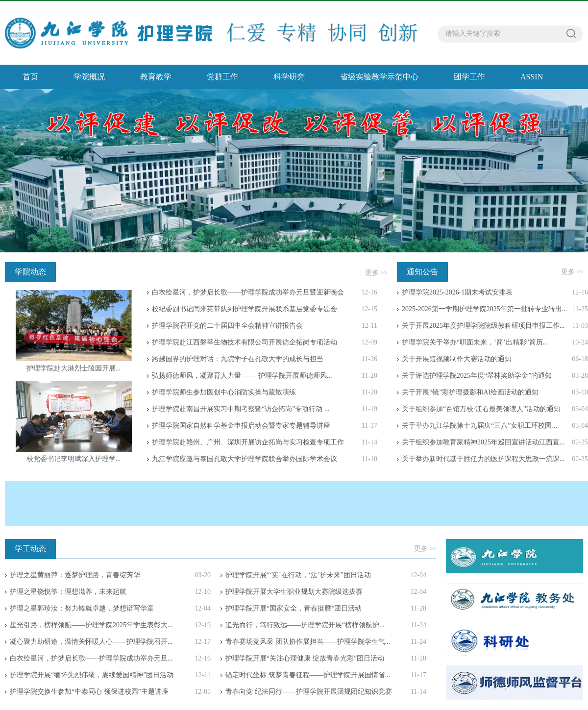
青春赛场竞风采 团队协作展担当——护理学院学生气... (308, 642)
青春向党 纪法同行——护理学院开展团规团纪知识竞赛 (309, 692)
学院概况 (89, 77)
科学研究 (289, 77)
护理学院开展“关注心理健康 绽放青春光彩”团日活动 (305, 658)
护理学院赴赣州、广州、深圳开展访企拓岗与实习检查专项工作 (248, 442)
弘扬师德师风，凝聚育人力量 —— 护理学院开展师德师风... (242, 376)
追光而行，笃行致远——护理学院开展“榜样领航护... (305, 625)
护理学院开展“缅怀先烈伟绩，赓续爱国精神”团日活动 (92, 675)
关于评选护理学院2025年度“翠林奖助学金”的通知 (477, 376)
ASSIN (532, 77)
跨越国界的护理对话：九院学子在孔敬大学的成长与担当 (238, 359)
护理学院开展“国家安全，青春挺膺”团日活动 (294, 608)
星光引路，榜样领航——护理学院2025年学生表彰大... (91, 625)
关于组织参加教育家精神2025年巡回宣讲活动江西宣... (483, 442)
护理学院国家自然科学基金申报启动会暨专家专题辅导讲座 (241, 426)
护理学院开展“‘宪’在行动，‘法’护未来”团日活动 (298, 575)
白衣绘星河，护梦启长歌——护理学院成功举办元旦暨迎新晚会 (248, 292)
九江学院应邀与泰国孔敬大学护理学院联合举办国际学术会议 (245, 459)
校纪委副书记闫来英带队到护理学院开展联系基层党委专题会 (245, 309)
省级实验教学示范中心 (379, 77)
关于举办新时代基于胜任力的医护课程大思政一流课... (483, 459)
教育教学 (156, 77)
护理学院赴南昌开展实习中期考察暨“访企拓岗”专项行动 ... (241, 409)
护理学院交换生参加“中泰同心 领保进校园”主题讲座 (89, 692)
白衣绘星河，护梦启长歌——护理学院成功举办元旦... (91, 658)
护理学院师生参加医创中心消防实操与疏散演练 (224, 392)
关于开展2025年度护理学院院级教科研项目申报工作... (483, 326)
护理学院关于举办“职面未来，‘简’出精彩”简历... (475, 342)
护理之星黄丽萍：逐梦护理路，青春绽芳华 (75, 575)
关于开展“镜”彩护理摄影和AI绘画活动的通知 (470, 392)
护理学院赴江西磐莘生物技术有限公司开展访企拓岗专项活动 (245, 342)
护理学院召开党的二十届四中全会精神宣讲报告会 (227, 326)
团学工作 (469, 77)
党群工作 (222, 77)
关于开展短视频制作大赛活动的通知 (457, 359)
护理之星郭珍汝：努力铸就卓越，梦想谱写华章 (82, 608)
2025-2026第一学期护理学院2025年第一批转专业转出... (484, 309)
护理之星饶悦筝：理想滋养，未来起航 (68, 592)
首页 (30, 77)
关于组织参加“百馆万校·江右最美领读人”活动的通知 (481, 409)
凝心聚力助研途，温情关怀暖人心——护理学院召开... (91, 642)
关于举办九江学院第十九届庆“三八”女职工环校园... (479, 426)
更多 (376, 273)
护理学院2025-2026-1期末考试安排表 (457, 292)
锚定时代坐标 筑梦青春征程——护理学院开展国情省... (308, 675)
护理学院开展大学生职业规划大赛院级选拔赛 (294, 592)
